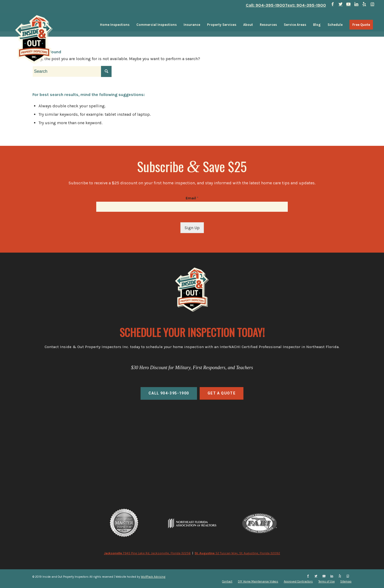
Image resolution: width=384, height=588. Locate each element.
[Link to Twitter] (341, 4)
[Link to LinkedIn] (356, 4)
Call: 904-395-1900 (265, 5)
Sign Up (192, 228)
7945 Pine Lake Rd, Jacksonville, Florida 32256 (147, 553)
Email (192, 198)
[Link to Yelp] (364, 4)
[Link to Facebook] (333, 4)
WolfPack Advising (153, 577)
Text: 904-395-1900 (306, 5)
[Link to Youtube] (349, 4)
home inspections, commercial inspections (192, 441)
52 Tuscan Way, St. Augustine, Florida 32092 (237, 553)
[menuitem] (115, 25)
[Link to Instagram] (372, 4)
